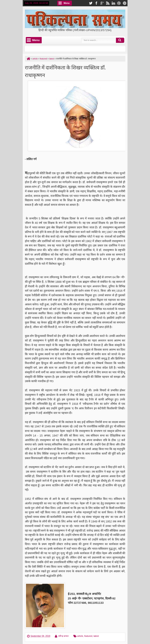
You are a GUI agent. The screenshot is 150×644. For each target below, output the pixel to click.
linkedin (113, 3)
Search (120, 40)
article (80, 636)
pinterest (125, 3)
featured (88, 636)
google (102, 3)
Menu (67, 3)
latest (96, 636)
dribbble (119, 3)
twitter (91, 3)
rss (108, 3)
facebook (96, 3)
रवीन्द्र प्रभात (63, 636)
